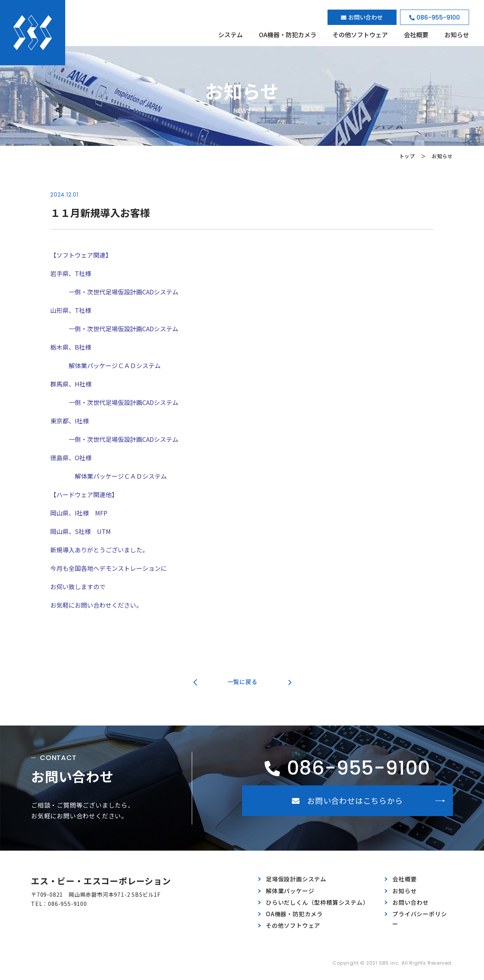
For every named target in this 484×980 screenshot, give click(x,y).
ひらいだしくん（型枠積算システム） (317, 902)
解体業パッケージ (290, 891)
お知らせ (457, 35)
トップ (407, 156)
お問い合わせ (411, 902)
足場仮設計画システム (296, 879)
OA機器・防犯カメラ (288, 35)
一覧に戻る (243, 682)
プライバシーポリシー (420, 919)
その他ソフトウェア (360, 35)
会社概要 (416, 35)
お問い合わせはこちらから (347, 801)
